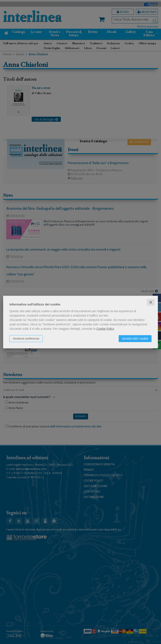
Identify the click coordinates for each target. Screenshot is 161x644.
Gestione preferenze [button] (26, 338)
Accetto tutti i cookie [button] (135, 338)
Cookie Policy (105, 328)
